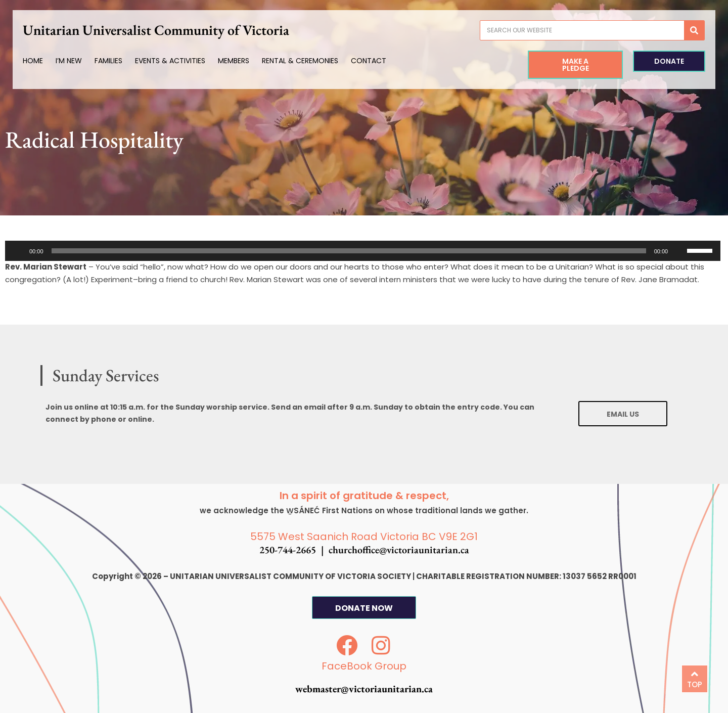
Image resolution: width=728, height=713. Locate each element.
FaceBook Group (364, 666)
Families (114, 61)
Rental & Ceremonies (306, 61)
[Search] (689, 30)
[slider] (349, 251)
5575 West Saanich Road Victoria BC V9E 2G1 (364, 537)
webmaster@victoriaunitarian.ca (364, 689)
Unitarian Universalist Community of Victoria (162, 30)
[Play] (18, 251)
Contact (374, 61)
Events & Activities (176, 61)
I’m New (74, 61)
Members (239, 61)
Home (38, 61)
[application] (363, 251)
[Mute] (679, 251)
